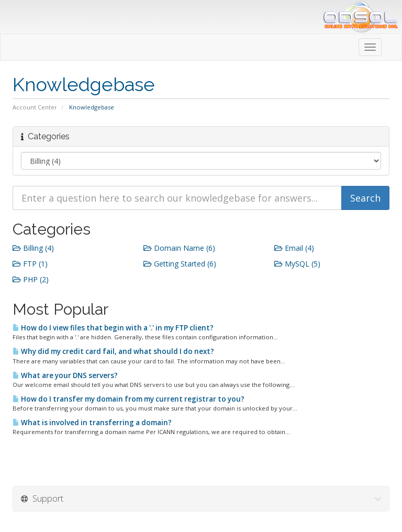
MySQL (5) (297, 264)
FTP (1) (30, 264)
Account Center (35, 107)
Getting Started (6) (180, 264)
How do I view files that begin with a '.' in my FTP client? (113, 328)
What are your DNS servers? (65, 375)
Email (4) (294, 248)
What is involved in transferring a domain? (92, 423)
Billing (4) (33, 248)
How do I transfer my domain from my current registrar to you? (129, 399)
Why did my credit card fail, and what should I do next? (113, 351)
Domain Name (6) (179, 248)
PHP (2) (31, 279)
